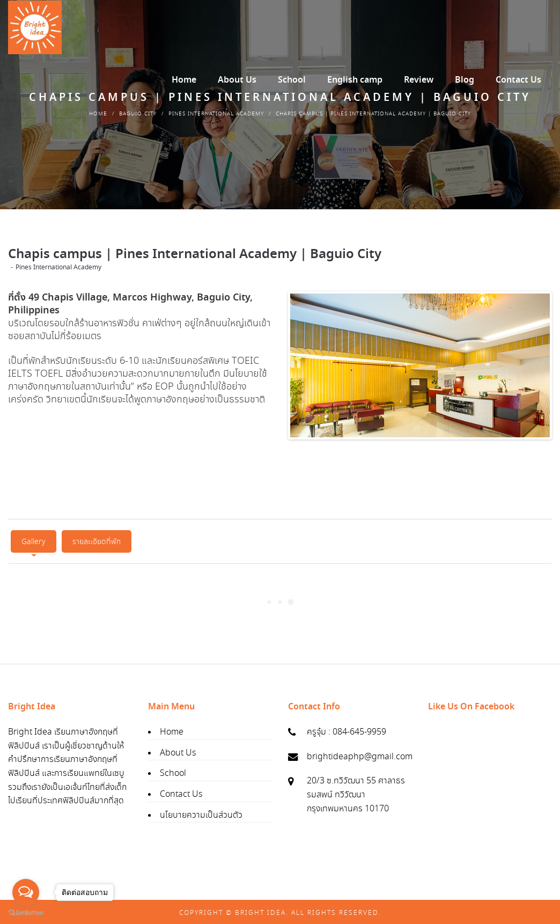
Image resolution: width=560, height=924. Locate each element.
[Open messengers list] (26, 892)
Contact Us (181, 792)
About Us (178, 750)
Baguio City (138, 114)
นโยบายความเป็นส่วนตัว (201, 813)
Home (98, 114)
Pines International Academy (216, 114)
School (173, 771)
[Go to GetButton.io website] (26, 913)
